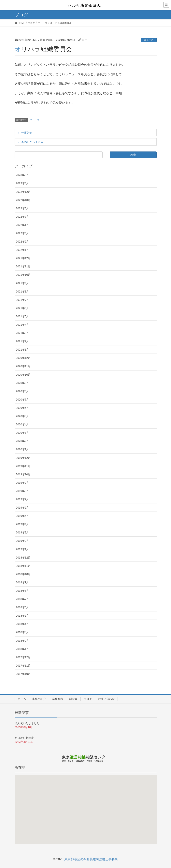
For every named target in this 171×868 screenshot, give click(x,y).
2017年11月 (23, 666)
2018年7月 (23, 599)
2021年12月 (23, 258)
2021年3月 (23, 333)
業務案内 (58, 699)
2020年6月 (23, 408)
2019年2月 (23, 541)
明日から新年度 (24, 738)
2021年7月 (23, 300)
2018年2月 (23, 641)
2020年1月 (23, 449)
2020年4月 (23, 424)
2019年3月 (23, 532)
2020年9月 (23, 383)
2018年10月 (23, 574)
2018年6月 (23, 607)
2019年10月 (23, 474)
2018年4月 (23, 624)
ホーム (22, 699)
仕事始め (27, 133)
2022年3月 (23, 233)
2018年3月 (23, 632)
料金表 (73, 699)
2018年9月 (23, 582)
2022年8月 (23, 208)
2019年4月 (23, 524)
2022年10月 (23, 200)
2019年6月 (23, 508)
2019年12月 (23, 458)
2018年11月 (23, 566)
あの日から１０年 (32, 142)
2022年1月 (23, 250)
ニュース (149, 40)
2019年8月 (23, 491)
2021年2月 (23, 341)
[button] (86, 811)
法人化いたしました (27, 723)
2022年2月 (23, 242)
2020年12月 (23, 358)
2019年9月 (23, 483)
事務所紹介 (39, 699)
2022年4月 (23, 225)
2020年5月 (23, 416)
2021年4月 (23, 325)
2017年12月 (23, 657)
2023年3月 (23, 183)
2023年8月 (23, 175)
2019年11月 (23, 466)
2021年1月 (23, 350)
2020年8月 (23, 391)
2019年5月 (23, 516)
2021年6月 (23, 308)
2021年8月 (23, 292)
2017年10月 (23, 674)
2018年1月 (23, 649)
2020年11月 (23, 366)
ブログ (88, 699)
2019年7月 (23, 499)
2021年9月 (23, 283)
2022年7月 (23, 217)
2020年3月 (23, 433)
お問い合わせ (106, 699)
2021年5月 (23, 316)
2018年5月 (23, 616)
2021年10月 (23, 275)
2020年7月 (23, 400)
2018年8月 (23, 591)
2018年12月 (23, 558)
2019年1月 (23, 549)
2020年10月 (23, 375)
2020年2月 (23, 441)
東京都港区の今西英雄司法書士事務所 (91, 859)
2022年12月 (23, 192)
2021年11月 (23, 266)
